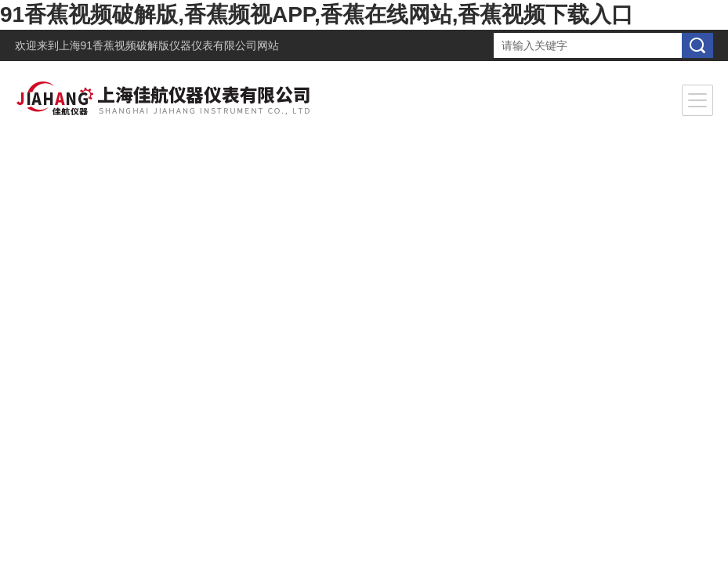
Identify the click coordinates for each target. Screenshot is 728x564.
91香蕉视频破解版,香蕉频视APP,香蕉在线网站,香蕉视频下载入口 (317, 14)
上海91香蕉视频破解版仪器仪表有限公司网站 (169, 45)
